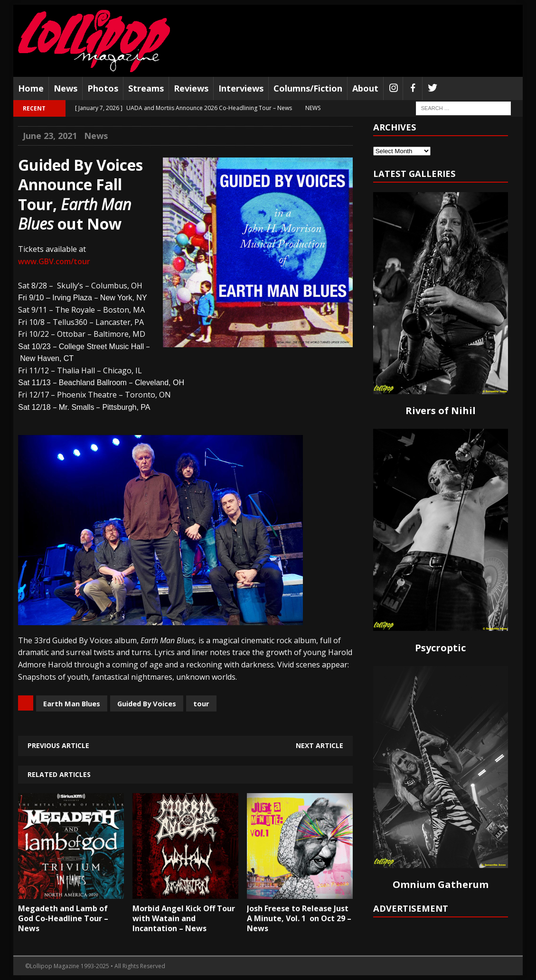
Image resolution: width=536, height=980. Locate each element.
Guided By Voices (147, 703)
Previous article (58, 745)
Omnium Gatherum (441, 884)
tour (201, 703)
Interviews (241, 88)
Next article (320, 745)
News (66, 88)
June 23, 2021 (50, 136)
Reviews (191, 88)
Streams (146, 88)
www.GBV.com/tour (54, 261)
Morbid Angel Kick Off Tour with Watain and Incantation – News (184, 918)
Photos (103, 88)
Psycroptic (440, 648)
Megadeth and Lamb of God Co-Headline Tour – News (63, 918)
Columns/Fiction (308, 88)
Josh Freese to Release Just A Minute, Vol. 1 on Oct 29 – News (299, 918)
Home (31, 88)
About (365, 88)
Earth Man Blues (72, 703)
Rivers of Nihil (441, 411)
